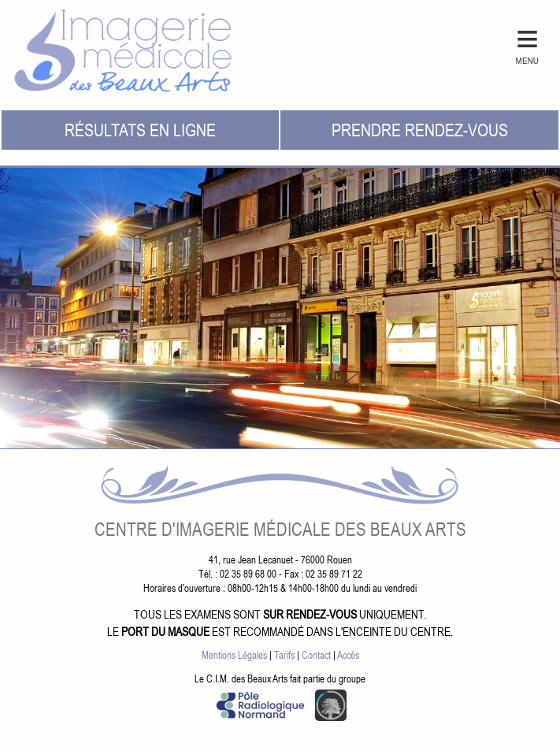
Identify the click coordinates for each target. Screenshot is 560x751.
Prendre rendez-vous (420, 130)
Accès (348, 655)
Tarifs (284, 655)
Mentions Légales (234, 655)
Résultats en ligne (140, 130)
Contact (316, 655)
